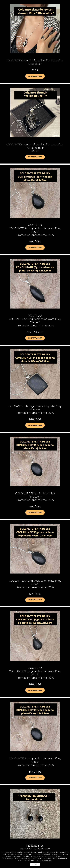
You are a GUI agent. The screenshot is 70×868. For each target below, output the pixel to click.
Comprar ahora (35, 76)
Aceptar (35, 864)
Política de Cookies (44, 860)
